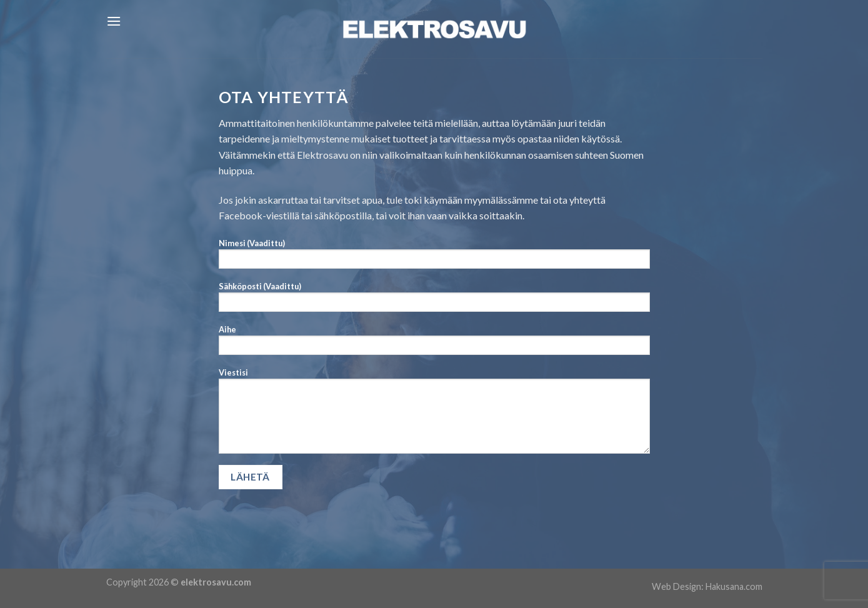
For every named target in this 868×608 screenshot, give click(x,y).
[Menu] (114, 21)
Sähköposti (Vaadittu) (434, 301)
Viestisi (434, 415)
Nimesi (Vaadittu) (434, 257)
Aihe (434, 344)
